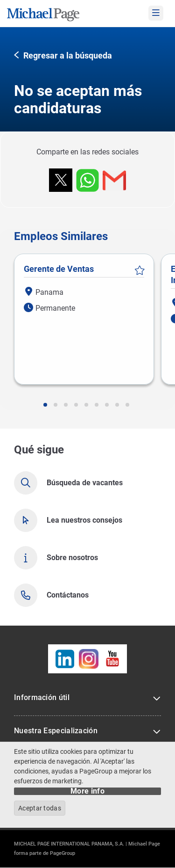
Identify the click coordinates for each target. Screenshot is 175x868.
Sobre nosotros (72, 558)
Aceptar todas (40, 808)
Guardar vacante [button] (140, 270)
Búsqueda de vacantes (85, 483)
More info (87, 791)
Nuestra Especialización (56, 731)
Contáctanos (68, 595)
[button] (63, 56)
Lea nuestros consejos (84, 520)
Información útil (42, 697)
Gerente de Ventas (59, 269)
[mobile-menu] (156, 13)
